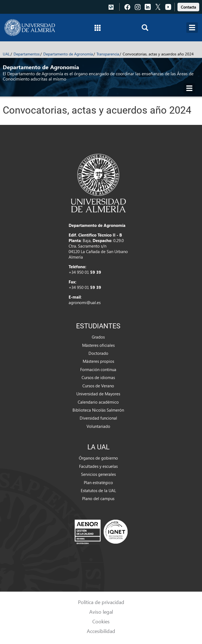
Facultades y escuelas (98, 466)
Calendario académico (98, 402)
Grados (98, 337)
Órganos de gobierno (98, 458)
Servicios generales (98, 474)
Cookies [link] (101, 621)
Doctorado (98, 353)
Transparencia (108, 54)
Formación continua (98, 369)
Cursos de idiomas (98, 377)
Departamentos (27, 54)
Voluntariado (98, 426)
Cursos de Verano (98, 386)
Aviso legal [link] (101, 612)
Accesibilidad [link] (101, 631)
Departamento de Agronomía (68, 54)
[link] (188, 6)
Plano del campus (98, 498)
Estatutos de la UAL (98, 490)
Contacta (188, 7)
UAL (6, 54)
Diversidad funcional (98, 418)
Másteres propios (98, 361)
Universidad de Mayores (98, 394)
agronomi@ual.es (85, 302)
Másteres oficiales (98, 345)
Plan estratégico (98, 482)
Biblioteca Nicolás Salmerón (98, 410)
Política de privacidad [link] (101, 602)
